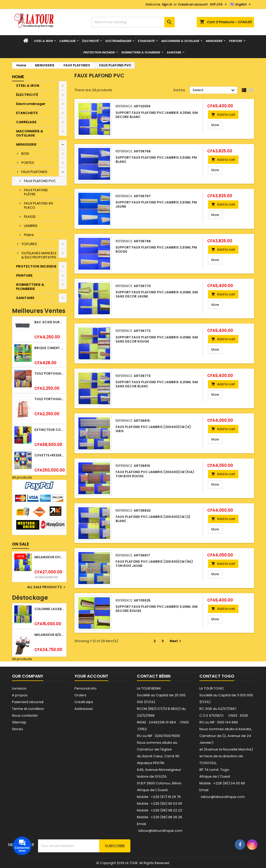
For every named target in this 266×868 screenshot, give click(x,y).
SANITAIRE (174, 52)
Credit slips (84, 702)
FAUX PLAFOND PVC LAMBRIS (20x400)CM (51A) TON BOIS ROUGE (155, 474)
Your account (91, 676)
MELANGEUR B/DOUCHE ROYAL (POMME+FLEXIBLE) (49, 635)
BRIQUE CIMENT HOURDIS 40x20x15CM (49, 348)
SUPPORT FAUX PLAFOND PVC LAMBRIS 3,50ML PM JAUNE (156, 204)
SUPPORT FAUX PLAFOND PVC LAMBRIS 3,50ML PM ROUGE (156, 249)
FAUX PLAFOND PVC (40, 181)
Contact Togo (217, 676)
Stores (17, 729)
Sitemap (19, 722)
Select (214, 90)
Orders (80, 695)
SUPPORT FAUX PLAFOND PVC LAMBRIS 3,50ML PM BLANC (156, 160)
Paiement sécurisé (28, 702)
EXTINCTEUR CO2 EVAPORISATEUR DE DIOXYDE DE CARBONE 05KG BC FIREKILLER (49, 430)
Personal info (85, 688)
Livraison (19, 688)
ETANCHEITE (146, 41)
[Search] (133, 22)
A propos (20, 695)
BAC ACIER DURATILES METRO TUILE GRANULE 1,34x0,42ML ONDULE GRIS (49, 322)
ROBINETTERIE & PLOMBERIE (141, 52)
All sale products (47, 587)
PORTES (28, 163)
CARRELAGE (67, 41)
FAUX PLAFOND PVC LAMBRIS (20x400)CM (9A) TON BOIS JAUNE (154, 564)
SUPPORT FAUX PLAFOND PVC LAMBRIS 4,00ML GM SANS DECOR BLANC (157, 384)
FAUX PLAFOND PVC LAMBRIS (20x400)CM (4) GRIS (153, 429)
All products (22, 477)
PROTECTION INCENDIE (99, 52)
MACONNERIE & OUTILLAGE (180, 41)
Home (18, 77)
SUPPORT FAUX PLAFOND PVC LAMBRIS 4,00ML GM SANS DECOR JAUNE (157, 294)
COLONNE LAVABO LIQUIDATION (49, 609)
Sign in (167, 4)
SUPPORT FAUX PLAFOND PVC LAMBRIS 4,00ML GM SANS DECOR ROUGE (157, 339)
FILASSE (30, 217)
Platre (29, 235)
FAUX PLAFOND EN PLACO (38, 205)
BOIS (25, 154)
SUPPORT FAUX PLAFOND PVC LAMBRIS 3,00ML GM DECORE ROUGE (157, 609)
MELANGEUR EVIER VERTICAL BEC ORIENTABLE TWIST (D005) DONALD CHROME (49, 557)
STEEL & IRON (43, 41)
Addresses (84, 709)
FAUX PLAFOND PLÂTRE (36, 192)
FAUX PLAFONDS (34, 172)
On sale (20, 544)
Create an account (193, 4)
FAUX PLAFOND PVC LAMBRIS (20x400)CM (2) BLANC (153, 519)
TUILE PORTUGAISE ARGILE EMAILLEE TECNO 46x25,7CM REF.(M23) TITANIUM (49, 399)
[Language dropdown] (241, 4)
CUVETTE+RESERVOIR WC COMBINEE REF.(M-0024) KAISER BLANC (49, 455)
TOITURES (29, 244)
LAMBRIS (31, 226)
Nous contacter (25, 715)
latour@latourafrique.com (223, 797)
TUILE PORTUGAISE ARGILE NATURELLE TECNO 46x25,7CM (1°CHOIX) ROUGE (49, 373)
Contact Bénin (154, 676)
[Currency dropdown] (219, 4)
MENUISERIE (214, 41)
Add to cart (223, 114)
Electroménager (118, 41)
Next (176, 641)
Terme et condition (28, 709)
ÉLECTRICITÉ (90, 41)
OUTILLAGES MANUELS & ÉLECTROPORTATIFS (39, 255)
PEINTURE (235, 41)
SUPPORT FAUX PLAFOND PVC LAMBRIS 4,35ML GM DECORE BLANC (157, 115)
